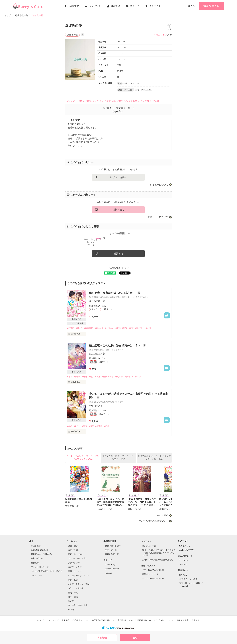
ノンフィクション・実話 (79, 584)
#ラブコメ (146, 101)
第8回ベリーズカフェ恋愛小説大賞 (157, 560)
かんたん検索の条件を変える (153, 521)
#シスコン (134, 101)
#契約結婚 (99, 328)
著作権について (127, 620)
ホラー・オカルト (76, 588)
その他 (71, 609)
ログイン (192, 6)
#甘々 (81, 101)
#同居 (98, 377)
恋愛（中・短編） (76, 554)
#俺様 (131, 328)
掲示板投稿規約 (144, 620)
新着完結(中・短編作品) (41, 554)
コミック (135, 6)
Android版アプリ (187, 550)
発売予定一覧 (111, 550)
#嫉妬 (89, 101)
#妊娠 (106, 426)
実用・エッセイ (75, 571)
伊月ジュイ (95, 354)
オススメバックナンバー (153, 579)
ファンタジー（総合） (78, 558)
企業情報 (196, 620)
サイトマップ (52, 620)
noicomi (108, 573)
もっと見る (163, 515)
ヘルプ (40, 620)
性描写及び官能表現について (104, 620)
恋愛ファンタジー (76, 567)
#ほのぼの (140, 328)
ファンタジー (74, 563)
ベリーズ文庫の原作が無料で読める (47, 571)
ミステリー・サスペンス (79, 576)
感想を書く (118, 210)
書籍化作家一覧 (112, 554)
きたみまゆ (95, 301)
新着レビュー (37, 558)
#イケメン (98, 101)
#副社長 (79, 328)
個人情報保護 (183, 620)
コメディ (72, 601)
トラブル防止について (164, 620)
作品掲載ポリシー (80, 620)
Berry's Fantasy (112, 569)
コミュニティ (37, 576)
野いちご (183, 575)
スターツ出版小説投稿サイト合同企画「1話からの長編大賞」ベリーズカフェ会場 (159, 553)
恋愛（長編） (74, 550)
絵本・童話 (73, 597)
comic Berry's (111, 565)
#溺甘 (91, 377)
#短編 (156, 101)
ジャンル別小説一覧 (40, 567)
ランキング (95, 6)
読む (135, 638)
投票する (118, 254)
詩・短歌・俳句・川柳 (78, 605)
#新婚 (118, 328)
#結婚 (70, 426)
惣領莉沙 (94, 406)
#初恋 (91, 426)
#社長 (70, 377)
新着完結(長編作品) (39, 550)
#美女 (108, 101)
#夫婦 (148, 328)
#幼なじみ (122, 101)
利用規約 (65, 620)
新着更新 (35, 563)
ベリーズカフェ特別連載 (153, 570)
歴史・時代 (73, 593)
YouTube (183, 565)
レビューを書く (118, 177)
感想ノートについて (158, 217)
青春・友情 (73, 580)
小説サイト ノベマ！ (188, 579)
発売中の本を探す (113, 546)
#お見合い (110, 328)
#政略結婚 (89, 328)
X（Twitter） (185, 560)
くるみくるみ (160, 35)
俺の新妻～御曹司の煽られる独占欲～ (113, 293)
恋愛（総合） (74, 546)
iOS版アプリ (185, 546)
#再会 (111, 377)
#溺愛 (125, 328)
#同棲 (128, 377)
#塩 (114, 101)
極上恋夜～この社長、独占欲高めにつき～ (115, 345)
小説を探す (73, 6)
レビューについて (159, 185)
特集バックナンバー (151, 574)
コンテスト (155, 6)
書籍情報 (115, 6)
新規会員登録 (211, 6)
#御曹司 (71, 328)
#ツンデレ (72, 101)
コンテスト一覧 (149, 546)
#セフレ (77, 426)
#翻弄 (104, 377)
